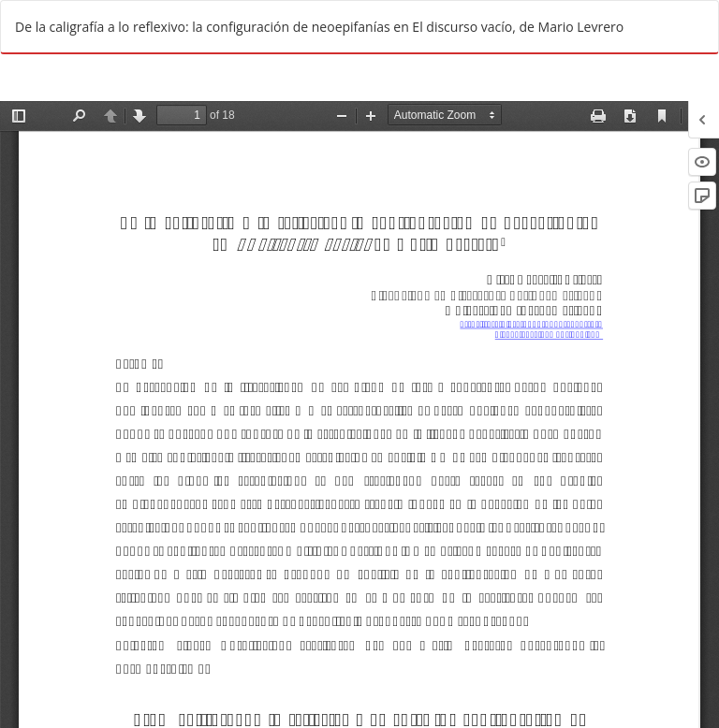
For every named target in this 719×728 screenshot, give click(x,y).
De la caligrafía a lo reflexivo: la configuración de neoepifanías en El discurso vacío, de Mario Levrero (319, 27)
